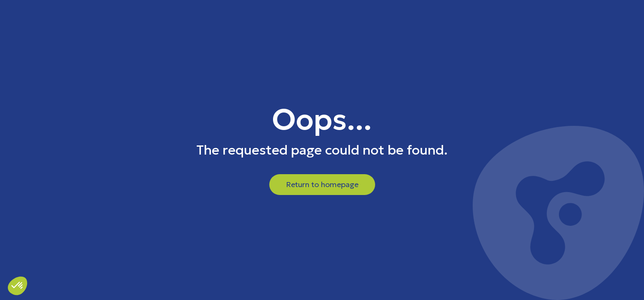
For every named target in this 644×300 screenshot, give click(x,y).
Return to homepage (322, 184)
